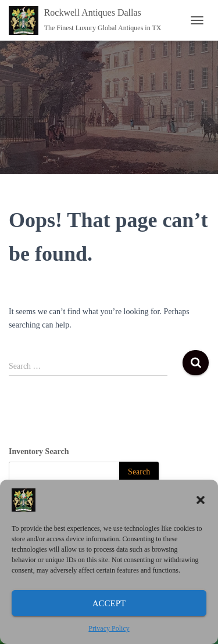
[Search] (139, 472)
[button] (201, 500)
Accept (109, 603)
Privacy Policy (109, 628)
